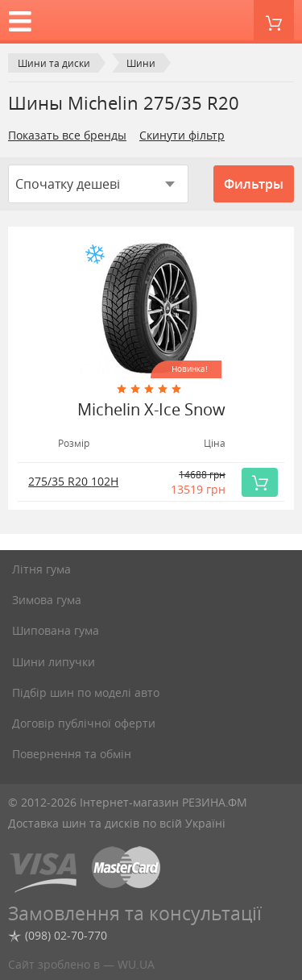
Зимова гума (47, 600)
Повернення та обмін (72, 754)
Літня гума (41, 569)
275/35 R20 (73, 481)
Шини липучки (54, 662)
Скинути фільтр (182, 135)
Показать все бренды (67, 135)
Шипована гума (56, 630)
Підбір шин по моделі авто (86, 692)
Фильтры (254, 184)
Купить (264, 482)
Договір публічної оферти (84, 723)
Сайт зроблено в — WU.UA (81, 964)
